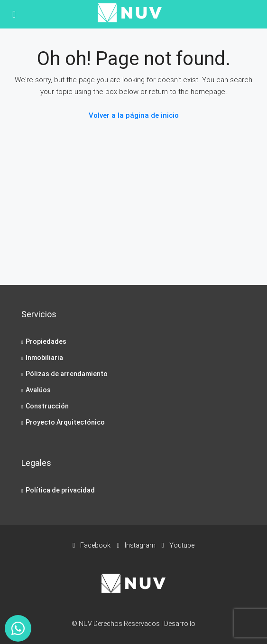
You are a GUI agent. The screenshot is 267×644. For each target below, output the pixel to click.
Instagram (136, 545)
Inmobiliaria (44, 358)
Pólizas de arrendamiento (67, 374)
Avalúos (38, 390)
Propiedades (46, 341)
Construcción (47, 406)
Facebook (92, 545)
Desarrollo (180, 624)
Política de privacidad (60, 490)
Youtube (178, 545)
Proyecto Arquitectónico (65, 422)
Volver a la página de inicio (134, 115)
